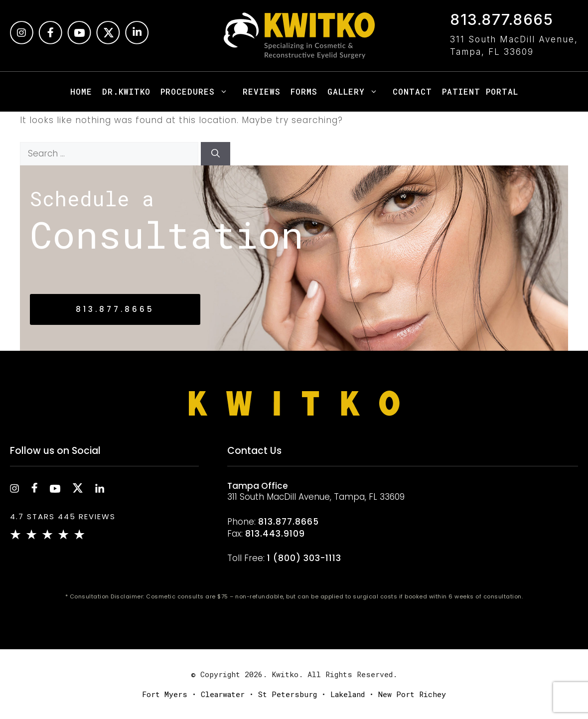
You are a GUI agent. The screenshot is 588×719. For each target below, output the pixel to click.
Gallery (358, 92)
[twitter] (78, 490)
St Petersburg (288, 694)
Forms (304, 91)
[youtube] (55, 490)
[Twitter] (108, 41)
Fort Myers (165, 694)
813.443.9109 (275, 534)
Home (81, 91)
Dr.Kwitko (126, 91)
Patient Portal (480, 91)
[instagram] (22, 41)
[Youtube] (79, 41)
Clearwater (223, 694)
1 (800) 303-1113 (304, 558)
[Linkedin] (137, 41)
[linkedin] (100, 490)
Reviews (262, 91)
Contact (412, 91)
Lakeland (348, 694)
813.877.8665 (502, 19)
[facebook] (50, 41)
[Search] (216, 154)
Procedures (199, 92)
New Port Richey (412, 694)
